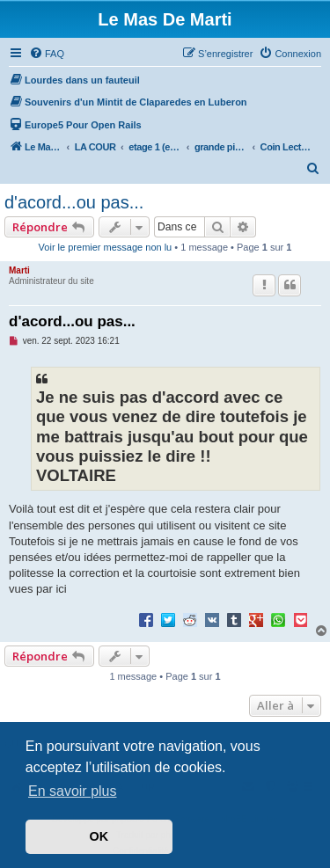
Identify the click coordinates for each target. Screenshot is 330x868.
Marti (19, 270)
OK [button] (99, 836)
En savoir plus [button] (73, 791)
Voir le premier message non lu (106, 247)
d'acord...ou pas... (74, 202)
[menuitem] (47, 54)
